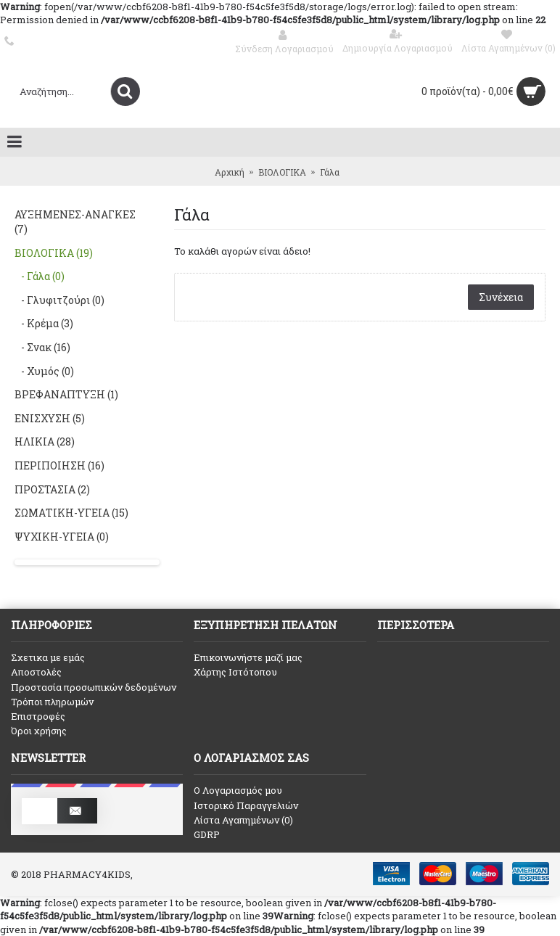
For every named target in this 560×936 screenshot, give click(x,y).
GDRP (207, 834)
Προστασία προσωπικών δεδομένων (94, 687)
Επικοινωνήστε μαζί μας (248, 657)
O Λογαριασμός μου (238, 790)
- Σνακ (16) (42, 347)
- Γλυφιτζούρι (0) (59, 300)
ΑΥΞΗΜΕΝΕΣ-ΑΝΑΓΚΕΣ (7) (75, 222)
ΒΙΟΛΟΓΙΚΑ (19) (54, 253)
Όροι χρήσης (39, 731)
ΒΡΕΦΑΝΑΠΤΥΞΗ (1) (66, 394)
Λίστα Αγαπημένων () (243, 820)
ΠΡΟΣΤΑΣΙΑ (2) (52, 489)
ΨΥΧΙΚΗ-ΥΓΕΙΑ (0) (62, 537)
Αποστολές (36, 672)
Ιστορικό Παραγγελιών (246, 805)
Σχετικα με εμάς (48, 657)
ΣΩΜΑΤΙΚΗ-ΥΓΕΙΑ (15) (71, 513)
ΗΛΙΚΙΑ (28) (45, 442)
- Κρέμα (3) (44, 323)
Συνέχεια (501, 297)
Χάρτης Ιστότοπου (235, 672)
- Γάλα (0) (40, 276)
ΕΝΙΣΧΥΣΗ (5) (50, 418)
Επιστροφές (38, 716)
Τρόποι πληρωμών (52, 702)
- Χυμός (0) (44, 371)
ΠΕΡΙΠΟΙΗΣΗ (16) (59, 465)
